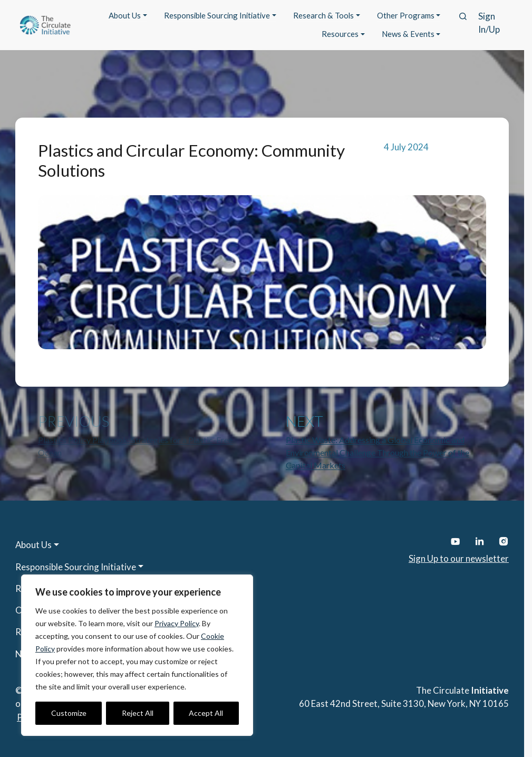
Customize (69, 713)
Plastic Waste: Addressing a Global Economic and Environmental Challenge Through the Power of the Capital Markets (378, 452)
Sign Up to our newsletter (459, 558)
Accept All (206, 713)
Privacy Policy (177, 623)
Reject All (138, 713)
